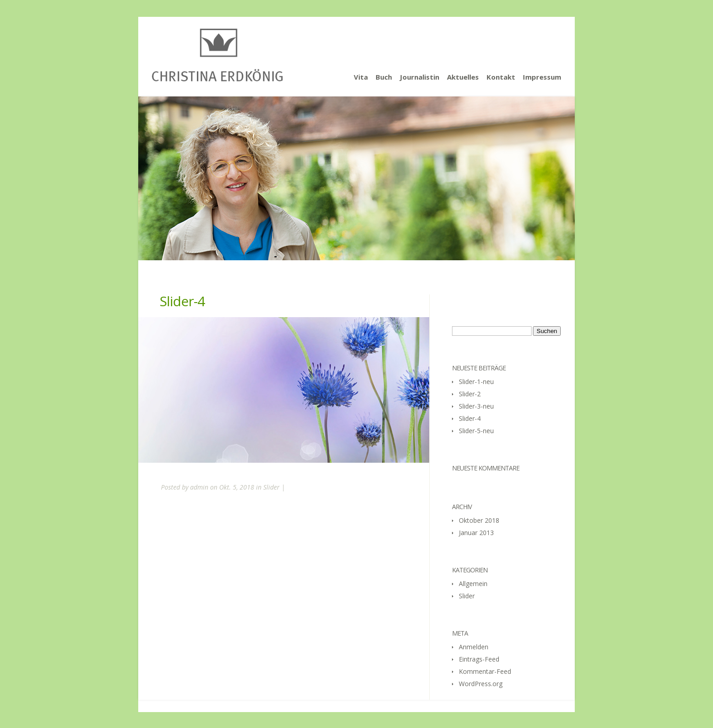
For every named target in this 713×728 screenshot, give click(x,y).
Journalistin (419, 77)
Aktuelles (463, 77)
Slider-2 (470, 394)
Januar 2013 (476, 533)
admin (199, 487)
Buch (384, 77)
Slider (271, 487)
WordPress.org (481, 684)
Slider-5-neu (476, 431)
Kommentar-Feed (485, 671)
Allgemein (473, 584)
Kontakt (501, 77)
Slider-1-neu (476, 382)
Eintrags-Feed (479, 659)
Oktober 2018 (479, 520)
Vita (361, 77)
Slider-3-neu (476, 406)
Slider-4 (470, 418)
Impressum (542, 77)
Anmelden (474, 647)
